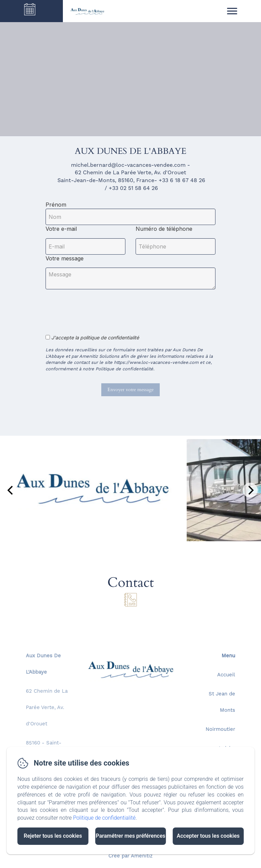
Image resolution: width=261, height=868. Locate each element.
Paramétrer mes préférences (130, 836)
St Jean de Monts (222, 702)
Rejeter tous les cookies (53, 836)
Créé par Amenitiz (130, 856)
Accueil (226, 675)
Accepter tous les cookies (208, 836)
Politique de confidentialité (104, 818)
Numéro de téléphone (164, 229)
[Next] (250, 490)
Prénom (56, 205)
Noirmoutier (220, 730)
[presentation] (98, 308)
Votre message (65, 258)
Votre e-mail (61, 229)
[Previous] (11, 490)
